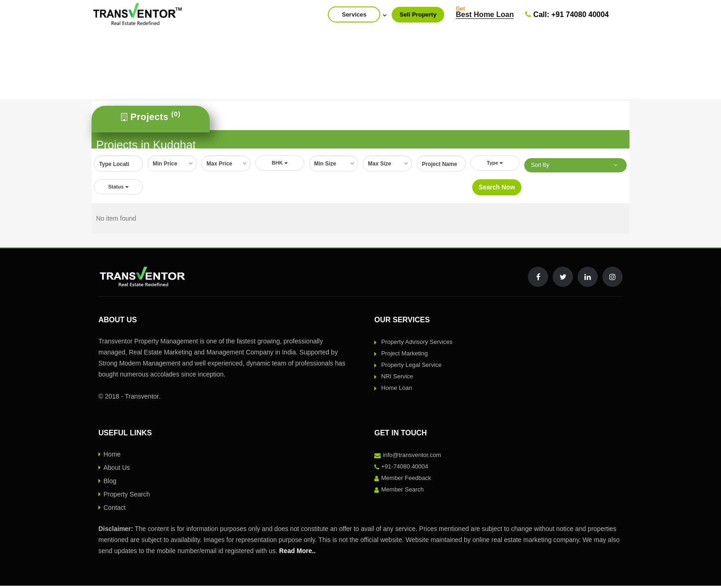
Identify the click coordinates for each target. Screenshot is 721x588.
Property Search (127, 497)
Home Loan (397, 390)
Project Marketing (404, 356)
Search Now (497, 189)
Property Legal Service (412, 367)
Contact (114, 510)
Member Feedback (406, 480)
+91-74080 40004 (405, 469)
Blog (110, 483)
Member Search (402, 492)
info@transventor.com (412, 457)
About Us (117, 470)
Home (112, 457)
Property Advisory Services (417, 344)
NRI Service (397, 379)
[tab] (151, 119)
